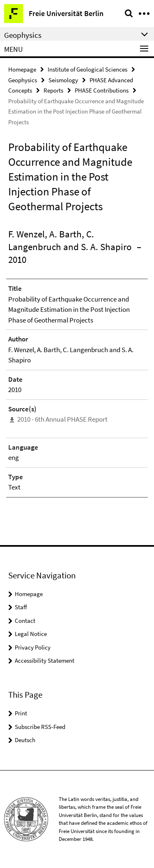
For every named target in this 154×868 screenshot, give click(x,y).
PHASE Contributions (102, 90)
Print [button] (21, 713)
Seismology (63, 80)
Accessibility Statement (45, 660)
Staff (21, 607)
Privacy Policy (33, 647)
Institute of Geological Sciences (87, 69)
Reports (53, 90)
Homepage (22, 69)
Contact (25, 621)
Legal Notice (31, 634)
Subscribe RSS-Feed (40, 727)
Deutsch (25, 740)
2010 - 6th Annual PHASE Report (62, 419)
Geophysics (23, 80)
